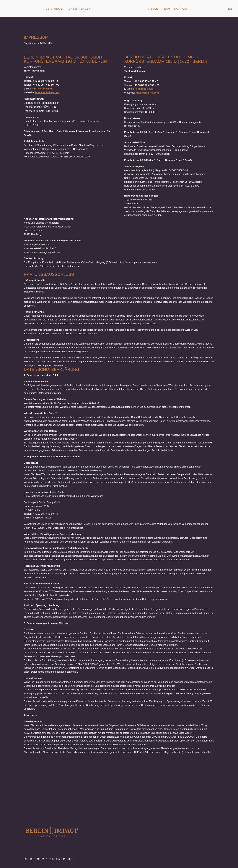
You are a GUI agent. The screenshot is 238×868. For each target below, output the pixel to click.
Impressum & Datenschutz (49, 859)
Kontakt (181, 9)
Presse (152, 9)
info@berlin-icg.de (43, 89)
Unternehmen (80, 9)
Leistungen (55, 9)
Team (166, 9)
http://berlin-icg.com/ (47, 92)
